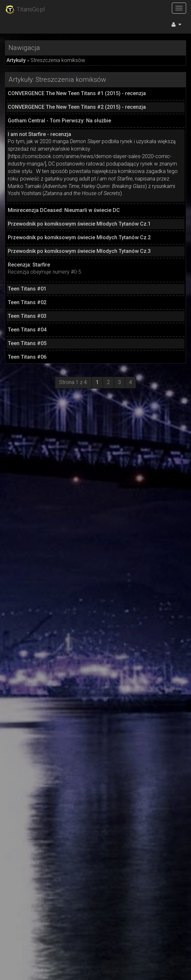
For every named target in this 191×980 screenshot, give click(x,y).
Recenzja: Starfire (29, 265)
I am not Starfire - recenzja (39, 134)
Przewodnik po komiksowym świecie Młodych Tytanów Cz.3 (79, 251)
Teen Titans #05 (27, 343)
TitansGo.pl (25, 9)
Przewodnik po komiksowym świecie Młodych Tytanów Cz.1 (79, 224)
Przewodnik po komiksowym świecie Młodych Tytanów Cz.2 (79, 237)
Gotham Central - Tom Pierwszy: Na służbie (59, 121)
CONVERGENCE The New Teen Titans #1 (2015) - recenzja (77, 93)
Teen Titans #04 (27, 330)
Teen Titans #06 (27, 357)
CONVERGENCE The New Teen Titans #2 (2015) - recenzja (77, 107)
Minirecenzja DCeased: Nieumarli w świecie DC (64, 210)
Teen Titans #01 (27, 289)
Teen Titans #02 (27, 302)
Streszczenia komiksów (58, 60)
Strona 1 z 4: (73, 382)
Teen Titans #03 (27, 316)
